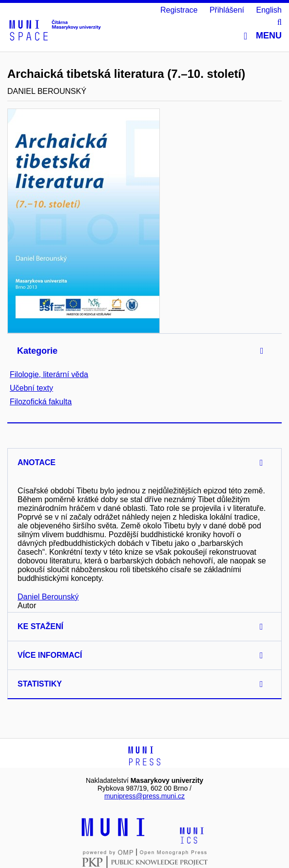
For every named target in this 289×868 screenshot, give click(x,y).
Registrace (179, 10)
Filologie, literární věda (49, 374)
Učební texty (31, 388)
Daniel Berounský (48, 597)
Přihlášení (227, 10)
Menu (263, 36)
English (269, 10)
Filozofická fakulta (41, 402)
